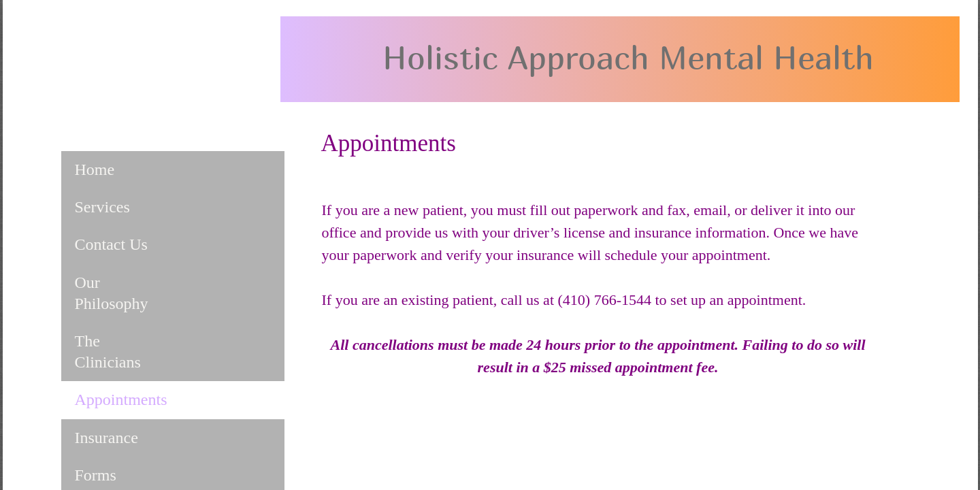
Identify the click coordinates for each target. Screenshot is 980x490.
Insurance (107, 438)
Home (95, 169)
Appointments (121, 399)
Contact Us (111, 244)
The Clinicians (108, 352)
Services (102, 207)
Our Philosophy (112, 293)
